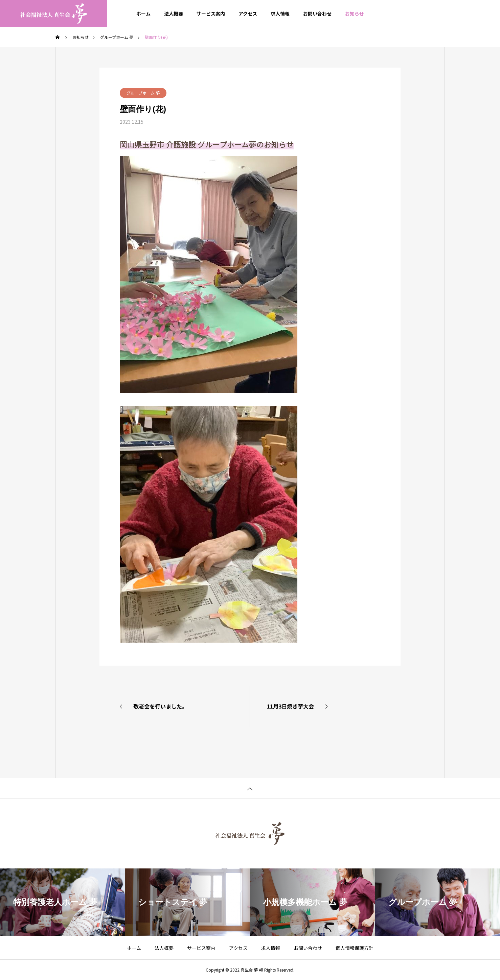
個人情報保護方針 (355, 948)
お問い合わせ (317, 14)
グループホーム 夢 (143, 93)
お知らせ (355, 14)
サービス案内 (211, 14)
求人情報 (280, 14)
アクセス (248, 14)
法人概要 (174, 14)
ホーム (143, 14)
